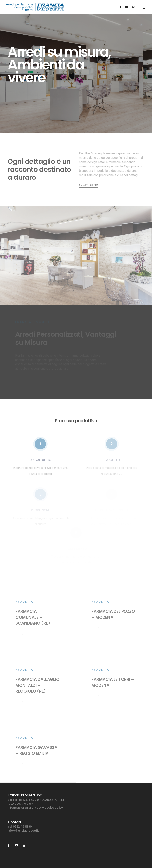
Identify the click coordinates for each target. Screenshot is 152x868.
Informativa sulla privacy (25, 808)
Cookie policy (54, 808)
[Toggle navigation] (144, 7)
